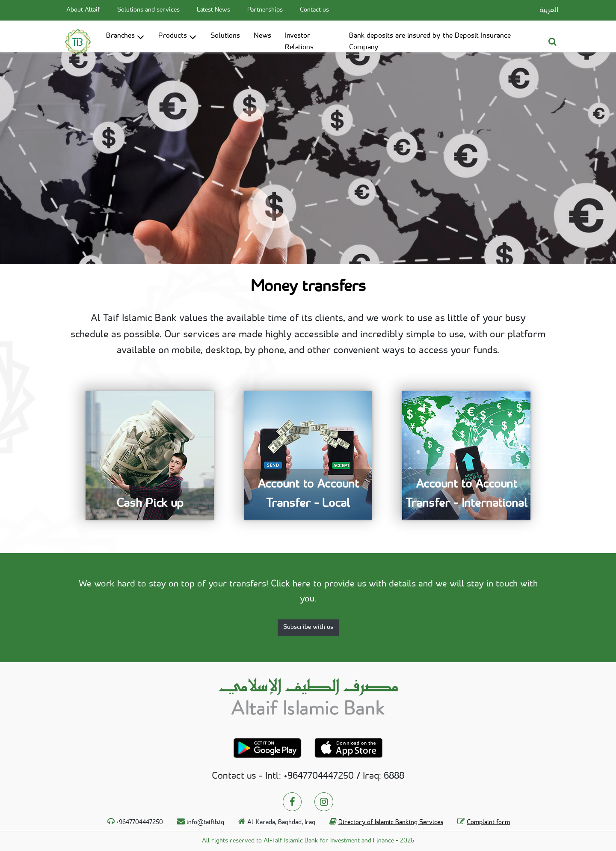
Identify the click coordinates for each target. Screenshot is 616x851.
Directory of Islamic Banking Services (391, 823)
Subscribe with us (308, 627)
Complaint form (488, 823)
